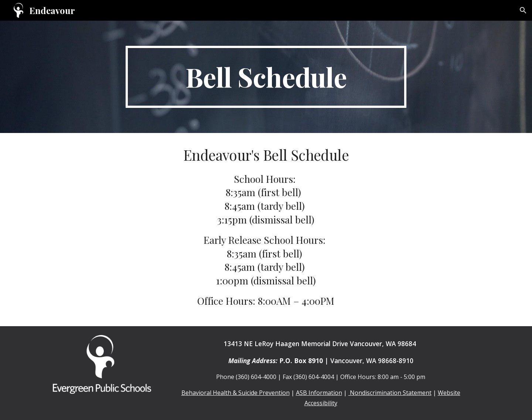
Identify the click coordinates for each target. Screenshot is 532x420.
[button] (523, 10)
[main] (266, 77)
